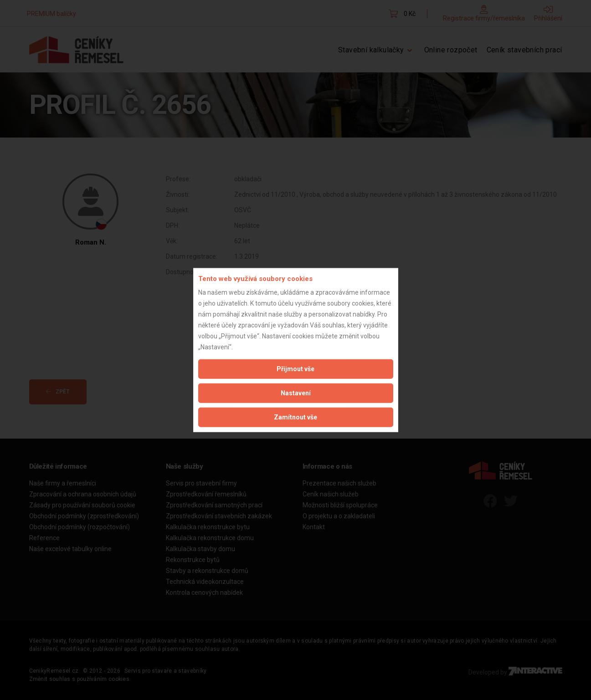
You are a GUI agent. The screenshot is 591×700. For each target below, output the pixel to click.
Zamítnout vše (295, 417)
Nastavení (296, 393)
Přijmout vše (295, 369)
